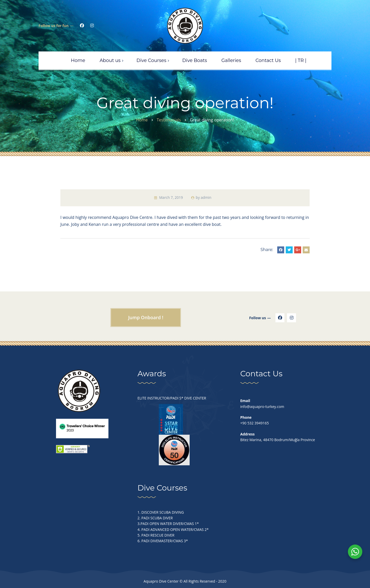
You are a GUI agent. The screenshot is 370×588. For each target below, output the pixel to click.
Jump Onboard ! (146, 317)
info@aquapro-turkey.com (262, 407)
